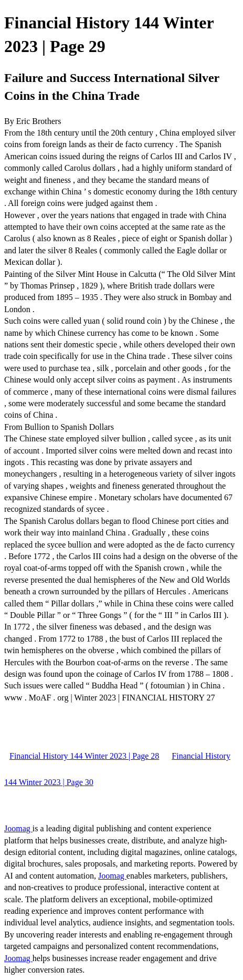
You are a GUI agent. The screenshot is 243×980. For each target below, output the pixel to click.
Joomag (18, 828)
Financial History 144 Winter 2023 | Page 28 (84, 756)
